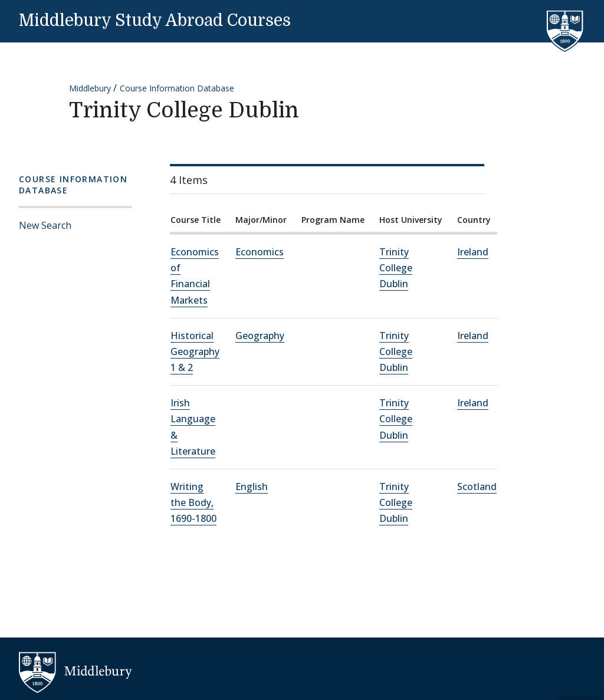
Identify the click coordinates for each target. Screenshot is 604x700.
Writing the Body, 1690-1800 (193, 502)
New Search (45, 225)
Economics (260, 252)
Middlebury (90, 88)
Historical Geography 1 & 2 (195, 351)
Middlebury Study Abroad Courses (155, 21)
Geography (260, 336)
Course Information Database (177, 88)
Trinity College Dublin (396, 268)
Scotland (477, 487)
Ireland (473, 252)
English (252, 487)
